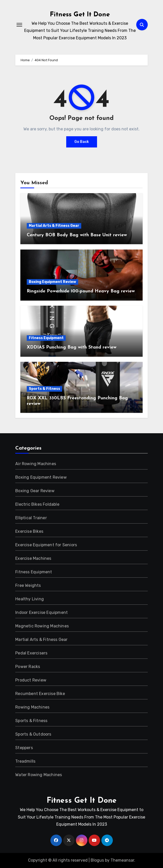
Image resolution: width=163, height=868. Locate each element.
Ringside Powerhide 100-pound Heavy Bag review (81, 291)
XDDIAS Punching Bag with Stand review (72, 347)
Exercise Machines (33, 558)
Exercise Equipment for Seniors (46, 545)
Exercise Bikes (29, 531)
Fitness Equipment (46, 338)
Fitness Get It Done (80, 15)
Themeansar (122, 860)
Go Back (82, 142)
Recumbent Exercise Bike (40, 694)
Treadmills (25, 761)
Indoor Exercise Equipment (42, 612)
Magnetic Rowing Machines (42, 626)
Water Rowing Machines (39, 775)
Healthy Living (30, 599)
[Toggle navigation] (19, 25)
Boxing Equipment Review (52, 282)
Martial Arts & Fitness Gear (54, 226)
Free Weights (28, 585)
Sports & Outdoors (33, 734)
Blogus (97, 860)
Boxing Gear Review (35, 491)
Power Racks (28, 667)
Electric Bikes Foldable (37, 504)
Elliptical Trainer (31, 518)
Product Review (31, 680)
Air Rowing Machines (36, 464)
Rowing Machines (32, 707)
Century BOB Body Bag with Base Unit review (77, 235)
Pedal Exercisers (31, 653)
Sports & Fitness (44, 389)
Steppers (24, 748)
